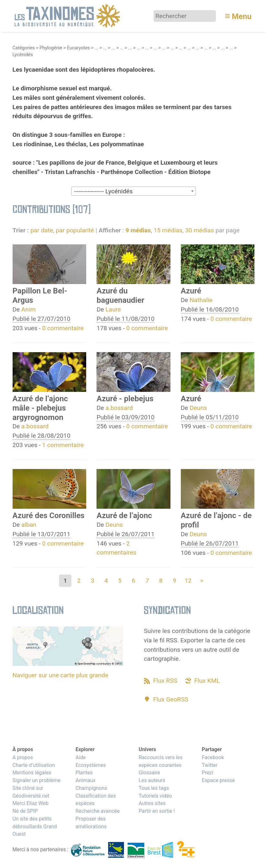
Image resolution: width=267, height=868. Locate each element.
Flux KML (207, 681)
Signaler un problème (37, 780)
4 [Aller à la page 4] (106, 581)
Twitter (210, 765)
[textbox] (134, 191)
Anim (29, 309)
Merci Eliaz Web (31, 803)
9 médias (138, 230)
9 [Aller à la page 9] (175, 581)
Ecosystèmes (91, 765)
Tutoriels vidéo (155, 796)
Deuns (198, 408)
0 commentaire (63, 328)
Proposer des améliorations (91, 823)
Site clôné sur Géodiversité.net (31, 792)
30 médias (199, 230)
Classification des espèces (96, 800)
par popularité (75, 230)
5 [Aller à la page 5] (120, 581)
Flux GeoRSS (171, 699)
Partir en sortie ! (157, 811)
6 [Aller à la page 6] (133, 581)
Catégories (24, 48)
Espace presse (218, 780)
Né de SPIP (25, 811)
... (96, 48)
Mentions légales (32, 773)
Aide (81, 757)
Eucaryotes (78, 48)
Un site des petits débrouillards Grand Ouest (35, 827)
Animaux (86, 780)
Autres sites (152, 803)
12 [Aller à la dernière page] (188, 581)
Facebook (213, 757)
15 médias (168, 230)
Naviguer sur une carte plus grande (61, 675)
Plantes (84, 773)
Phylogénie (51, 48)
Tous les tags (154, 788)
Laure (113, 309)
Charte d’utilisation (34, 765)
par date (42, 230)
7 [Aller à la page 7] (147, 581)
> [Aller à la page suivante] (202, 581)
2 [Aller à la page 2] (79, 581)
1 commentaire (63, 445)
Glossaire (149, 773)
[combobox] (134, 191)
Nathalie (201, 300)
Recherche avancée (98, 811)
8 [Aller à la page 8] (161, 581)
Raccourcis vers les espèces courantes (160, 761)
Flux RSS (165, 681)
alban (29, 525)
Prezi (207, 773)
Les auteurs (152, 780)
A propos (23, 757)
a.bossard (35, 426)
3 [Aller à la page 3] (92, 581)
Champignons (91, 788)
